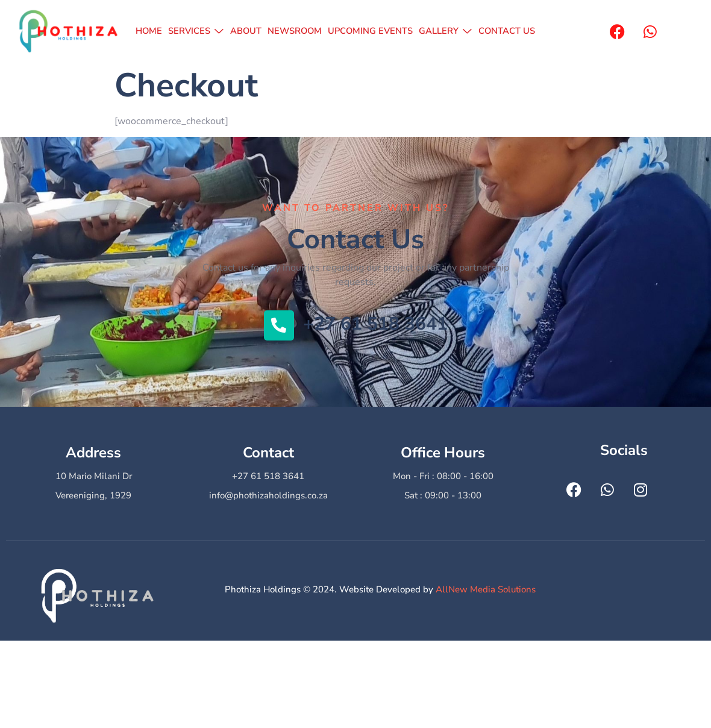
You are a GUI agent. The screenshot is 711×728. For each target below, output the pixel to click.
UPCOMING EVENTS (371, 31)
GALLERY (445, 31)
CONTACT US (505, 31)
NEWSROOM (294, 31)
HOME (150, 31)
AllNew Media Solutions (486, 589)
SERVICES (197, 31)
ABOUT (246, 31)
